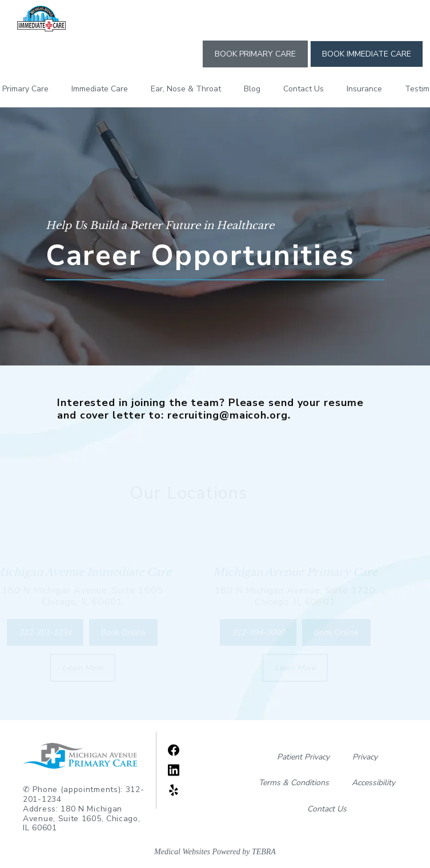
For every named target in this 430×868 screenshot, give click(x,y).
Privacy (365, 757)
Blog (252, 89)
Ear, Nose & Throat (186, 89)
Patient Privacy (303, 757)
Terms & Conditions (294, 783)
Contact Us (304, 89)
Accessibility (373, 783)
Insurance (364, 89)
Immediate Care (100, 89)
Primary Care (25, 89)
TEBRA (264, 852)
